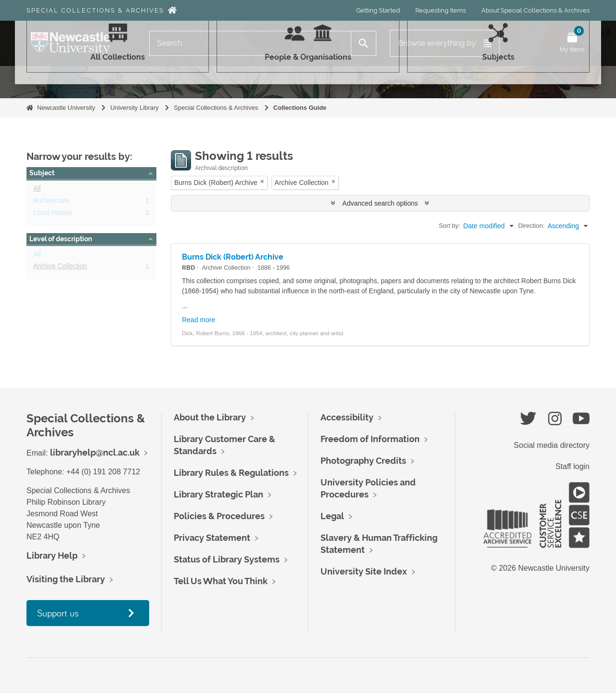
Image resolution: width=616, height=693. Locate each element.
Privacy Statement (212, 538)
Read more (199, 320)
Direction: (532, 226)
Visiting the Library (66, 579)
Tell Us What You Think (221, 581)
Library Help (52, 556)
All (37, 190)
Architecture (51, 202)
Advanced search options (380, 203)
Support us (58, 613)
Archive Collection (60, 268)
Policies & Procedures (219, 516)
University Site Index (364, 571)
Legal (332, 516)
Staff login (572, 466)
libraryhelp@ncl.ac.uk (95, 452)
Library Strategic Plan (218, 494)
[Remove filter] (262, 181)
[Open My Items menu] (572, 43)
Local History (53, 214)
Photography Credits (363, 461)
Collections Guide (300, 108)
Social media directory (552, 445)
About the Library (210, 417)
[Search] (250, 43)
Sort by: (450, 226)
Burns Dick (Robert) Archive (233, 257)
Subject (42, 173)
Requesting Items (441, 10)
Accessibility (347, 417)
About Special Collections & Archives (535, 10)
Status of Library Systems (227, 559)
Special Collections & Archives (95, 10)
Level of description (61, 239)
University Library (134, 108)
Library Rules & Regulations (231, 473)
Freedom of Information (370, 439)
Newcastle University (66, 108)
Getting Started (378, 10)
